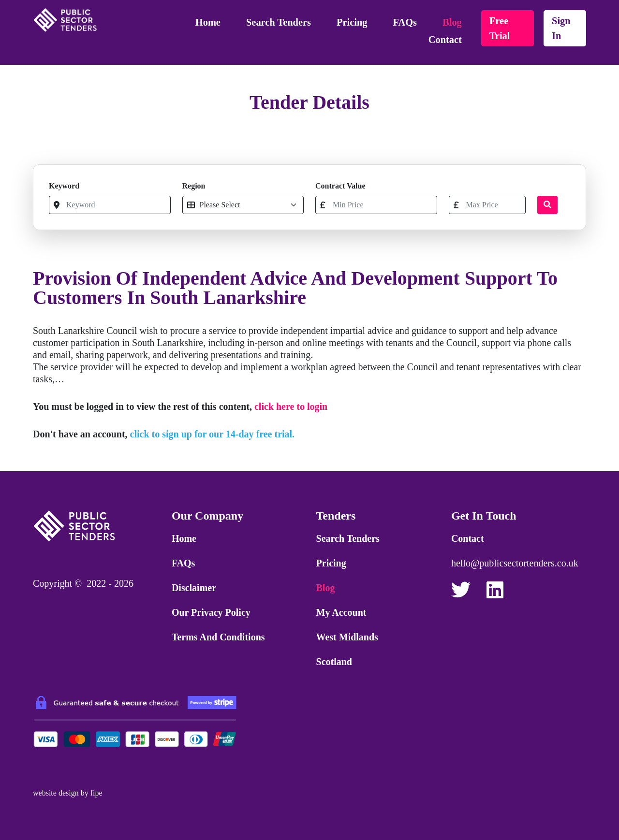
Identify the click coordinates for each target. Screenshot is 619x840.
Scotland (334, 662)
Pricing (352, 22)
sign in (561, 28)
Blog (452, 22)
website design (56, 793)
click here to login (291, 406)
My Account (341, 612)
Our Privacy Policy (211, 612)
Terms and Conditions (218, 637)
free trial (500, 28)
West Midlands (347, 637)
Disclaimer (194, 588)
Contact (445, 40)
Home (208, 22)
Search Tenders (279, 22)
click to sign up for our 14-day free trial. (213, 434)
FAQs (405, 22)
